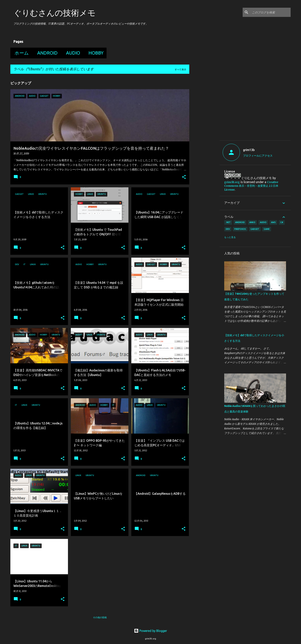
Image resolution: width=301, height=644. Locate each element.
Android (46, 53)
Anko (252, 222)
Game (267, 229)
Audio (72, 53)
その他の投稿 (100, 617)
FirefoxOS (240, 229)
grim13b (249, 150)
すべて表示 (180, 69)
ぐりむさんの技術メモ (55, 13)
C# (282, 222)
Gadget (255, 229)
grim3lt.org (232, 182)
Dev (228, 229)
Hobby (95, 53)
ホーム (21, 53)
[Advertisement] (256, 108)
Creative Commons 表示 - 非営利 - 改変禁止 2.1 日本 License (251, 186)
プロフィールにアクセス (258, 156)
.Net (228, 222)
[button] (184, 177)
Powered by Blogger (150, 631)
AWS (273, 222)
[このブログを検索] (270, 12)
